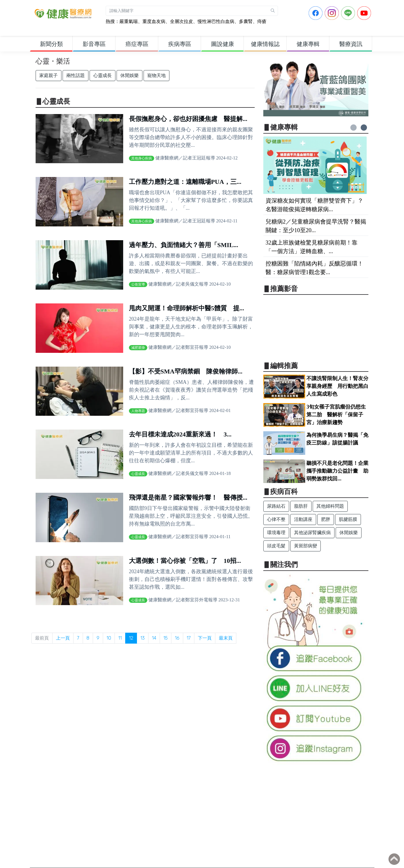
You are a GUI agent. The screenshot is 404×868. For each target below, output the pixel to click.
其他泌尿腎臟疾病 (312, 533)
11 (120, 638)
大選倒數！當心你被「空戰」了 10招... (185, 561)
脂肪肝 (301, 506)
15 (166, 638)
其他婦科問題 (330, 506)
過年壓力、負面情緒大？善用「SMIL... (184, 245)
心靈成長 (103, 75)
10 (109, 638)
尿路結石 (276, 506)
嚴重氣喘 (129, 21)
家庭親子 (49, 75)
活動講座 (303, 519)
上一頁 (63, 638)
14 (154, 638)
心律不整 (276, 519)
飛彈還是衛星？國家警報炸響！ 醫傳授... (188, 497)
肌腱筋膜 (348, 519)
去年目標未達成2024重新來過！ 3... (180, 434)
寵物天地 (156, 75)
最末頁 (226, 638)
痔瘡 (262, 21)
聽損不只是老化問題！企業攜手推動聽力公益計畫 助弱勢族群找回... (337, 471)
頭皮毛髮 (276, 546)
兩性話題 (76, 75)
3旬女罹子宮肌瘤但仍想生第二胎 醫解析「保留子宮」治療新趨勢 (336, 415)
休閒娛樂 (129, 75)
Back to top (394, 859)
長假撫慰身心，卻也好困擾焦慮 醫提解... (188, 119)
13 (143, 638)
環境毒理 (276, 533)
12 (131, 638)
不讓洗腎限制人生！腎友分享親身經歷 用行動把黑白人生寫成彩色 (337, 386)
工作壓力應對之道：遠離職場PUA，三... (185, 182)
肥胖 (326, 519)
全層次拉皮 (181, 21)
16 (177, 638)
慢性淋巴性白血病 (216, 21)
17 (189, 638)
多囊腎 (246, 21)
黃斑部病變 (306, 546)
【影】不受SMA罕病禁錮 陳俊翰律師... (186, 371)
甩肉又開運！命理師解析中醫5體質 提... (187, 308)
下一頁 (205, 638)
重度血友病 (154, 21)
